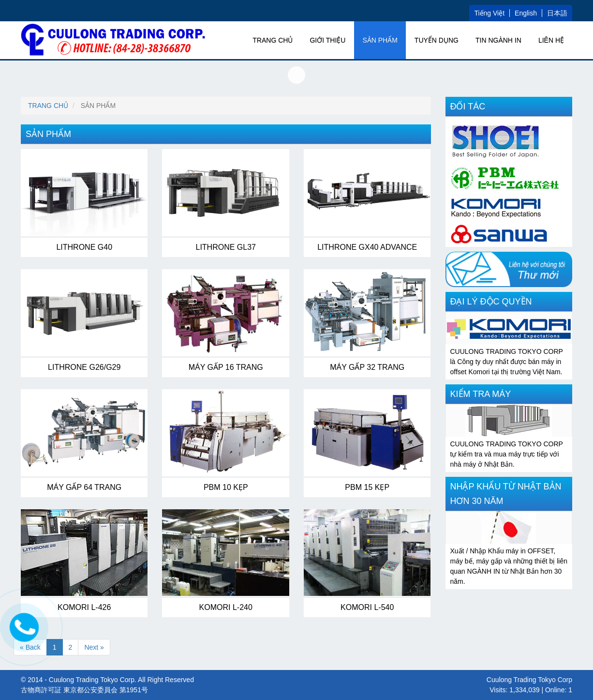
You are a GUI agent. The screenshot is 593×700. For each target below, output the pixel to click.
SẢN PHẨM (380, 40)
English (526, 13)
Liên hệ (551, 40)
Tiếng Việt (489, 13)
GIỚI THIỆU (327, 40)
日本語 (557, 13)
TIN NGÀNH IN (498, 40)
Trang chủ (273, 40)
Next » (94, 647)
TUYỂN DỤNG (437, 40)
